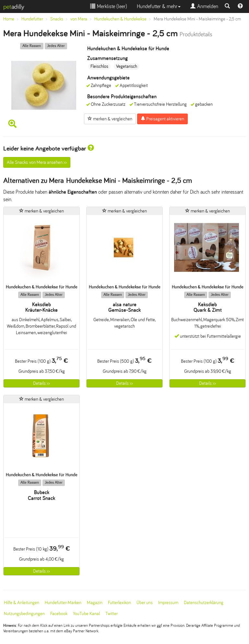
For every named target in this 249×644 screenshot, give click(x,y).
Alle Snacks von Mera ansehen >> (37, 162)
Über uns (145, 603)
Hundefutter (32, 19)
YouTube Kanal (86, 614)
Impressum (168, 603)
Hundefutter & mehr (159, 6)
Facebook (59, 614)
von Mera (79, 19)
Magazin (95, 603)
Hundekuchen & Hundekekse (120, 19)
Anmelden (204, 6)
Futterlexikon (119, 603)
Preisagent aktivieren (162, 119)
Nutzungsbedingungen (24, 614)
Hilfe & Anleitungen (22, 603)
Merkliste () (109, 6)
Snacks (57, 19)
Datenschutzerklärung (204, 603)
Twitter (112, 614)
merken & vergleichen (110, 119)
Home (9, 19)
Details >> (41, 383)
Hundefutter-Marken (63, 603)
